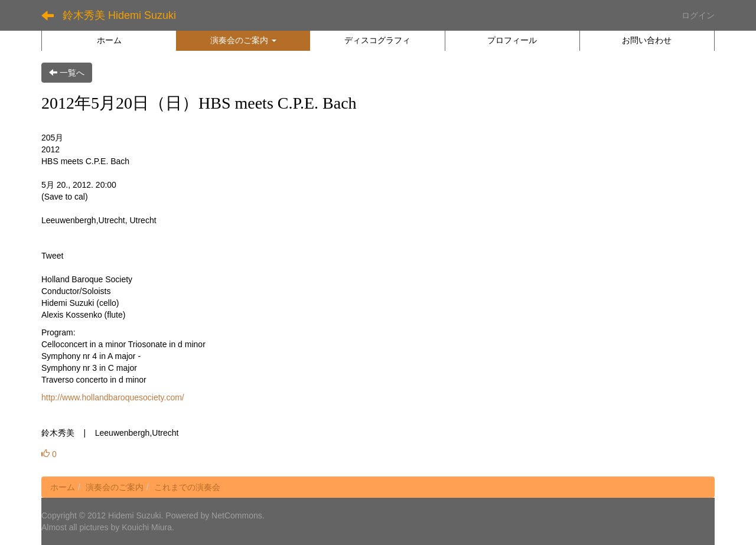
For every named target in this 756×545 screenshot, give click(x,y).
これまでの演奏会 (187, 487)
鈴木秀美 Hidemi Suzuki (119, 15)
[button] (243, 40)
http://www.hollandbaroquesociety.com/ (113, 397)
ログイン (698, 15)
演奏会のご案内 (115, 487)
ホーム (63, 487)
